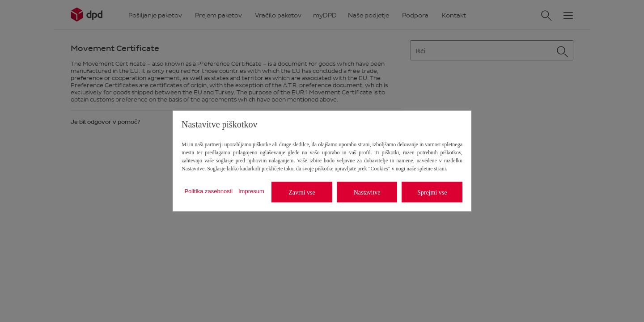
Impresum (251, 191)
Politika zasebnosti (208, 191)
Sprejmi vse (432, 192)
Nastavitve (367, 192)
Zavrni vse (302, 192)
